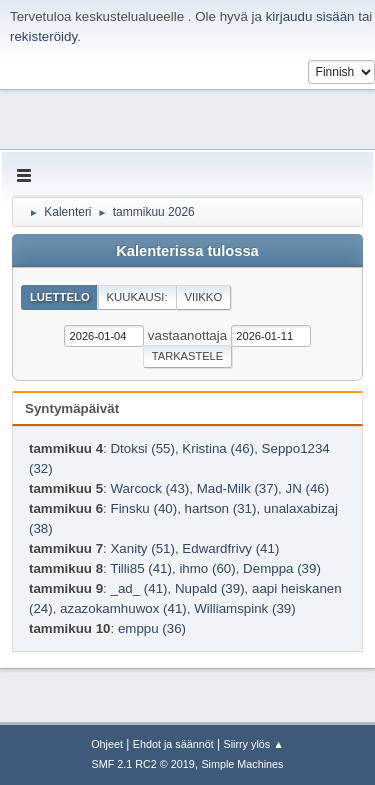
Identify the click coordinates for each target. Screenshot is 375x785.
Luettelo (60, 297)
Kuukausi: (137, 297)
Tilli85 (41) (141, 568)
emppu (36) (152, 628)
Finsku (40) (143, 508)
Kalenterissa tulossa (187, 251)
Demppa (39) (282, 568)
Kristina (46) (218, 448)
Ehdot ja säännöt (173, 744)
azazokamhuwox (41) (123, 608)
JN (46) (308, 488)
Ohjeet (107, 744)
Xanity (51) (142, 548)
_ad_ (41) (138, 588)
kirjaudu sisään (310, 16)
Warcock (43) (149, 488)
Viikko (203, 297)
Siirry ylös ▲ (253, 744)
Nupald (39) (210, 588)
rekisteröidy (43, 36)
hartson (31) (221, 508)
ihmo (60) (207, 568)
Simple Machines (242, 764)
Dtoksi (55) (142, 448)
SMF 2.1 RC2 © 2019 (143, 764)
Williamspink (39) (244, 608)
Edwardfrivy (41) (230, 548)
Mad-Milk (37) (237, 488)
